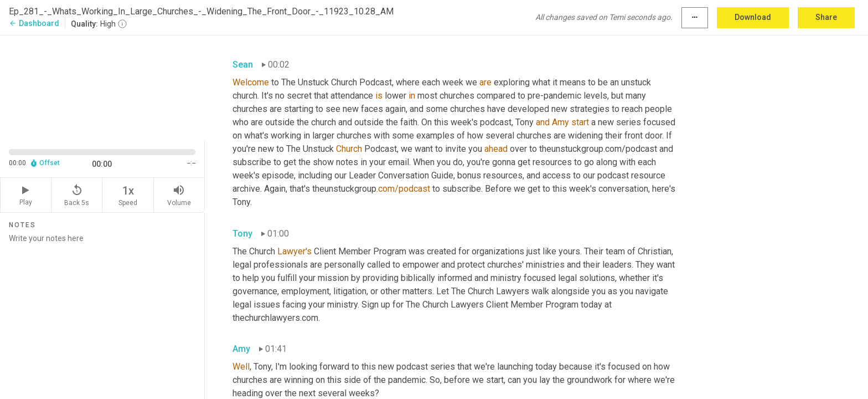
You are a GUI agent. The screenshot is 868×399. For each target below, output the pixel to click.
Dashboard (34, 23)
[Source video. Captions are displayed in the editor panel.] (102, 87)
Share (826, 17)
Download (753, 17)
